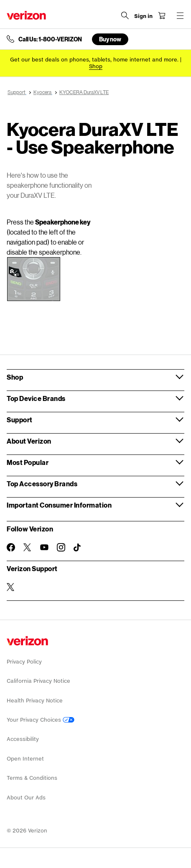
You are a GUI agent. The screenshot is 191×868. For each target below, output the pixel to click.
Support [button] (20, 420)
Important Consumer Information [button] (59, 505)
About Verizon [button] (29, 441)
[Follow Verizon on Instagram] (61, 547)
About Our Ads (26, 798)
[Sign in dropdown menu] (143, 16)
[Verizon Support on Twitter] (11, 587)
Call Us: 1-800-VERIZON (50, 39)
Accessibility (23, 739)
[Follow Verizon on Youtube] (44, 547)
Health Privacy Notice (35, 701)
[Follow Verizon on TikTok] (78, 548)
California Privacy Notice (38, 681)
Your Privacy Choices (41, 720)
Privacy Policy (24, 662)
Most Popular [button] (28, 462)
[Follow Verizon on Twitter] (28, 547)
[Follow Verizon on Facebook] (11, 547)
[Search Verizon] (125, 15)
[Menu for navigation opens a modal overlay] (180, 15)
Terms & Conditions (32, 778)
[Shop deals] (96, 66)
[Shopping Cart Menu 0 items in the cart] (162, 15)
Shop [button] (15, 377)
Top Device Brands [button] (36, 398)
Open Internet (25, 759)
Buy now (110, 39)
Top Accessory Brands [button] (42, 484)
